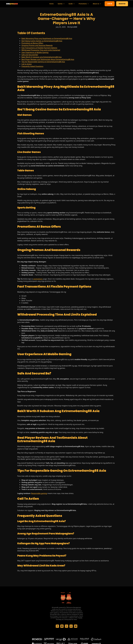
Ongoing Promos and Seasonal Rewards (37, 45)
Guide (71, 4)
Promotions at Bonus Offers (32, 43)
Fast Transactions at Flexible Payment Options (39, 48)
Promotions (83, 4)
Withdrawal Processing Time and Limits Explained (41, 50)
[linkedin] (71, 626)
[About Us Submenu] (101, 4)
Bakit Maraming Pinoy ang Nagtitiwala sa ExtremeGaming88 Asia (47, 38)
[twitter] (66, 626)
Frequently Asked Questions (32, 66)
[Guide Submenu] (75, 4)
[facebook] (57, 626)
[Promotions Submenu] (89, 4)
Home (51, 4)
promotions (38, 279)
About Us (96, 4)
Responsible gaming (39, 493)
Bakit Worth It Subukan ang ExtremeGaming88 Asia (41, 57)
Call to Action (27, 64)
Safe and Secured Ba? (30, 55)
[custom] (62, 626)
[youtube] (76, 626)
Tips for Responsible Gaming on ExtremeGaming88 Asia (43, 62)
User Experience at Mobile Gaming (35, 52)
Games (60, 4)
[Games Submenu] (65, 4)
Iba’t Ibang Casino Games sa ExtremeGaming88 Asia (42, 41)
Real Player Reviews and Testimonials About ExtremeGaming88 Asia (48, 59)
